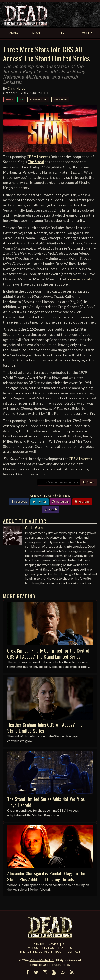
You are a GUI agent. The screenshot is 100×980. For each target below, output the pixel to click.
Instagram (60, 502)
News (10, 100)
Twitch (51, 510)
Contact (74, 952)
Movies (53, 944)
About (58, 952)
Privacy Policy (61, 964)
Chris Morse (16, 88)
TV (21, 100)
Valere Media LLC (42, 960)
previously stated (81, 279)
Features (65, 948)
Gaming (39, 944)
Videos (33, 948)
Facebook (19, 502)
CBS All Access (38, 157)
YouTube (82, 502)
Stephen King (38, 100)
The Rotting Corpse (34, 952)
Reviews (48, 948)
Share (89, 482)
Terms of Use (39, 964)
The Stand (61, 100)
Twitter (40, 502)
